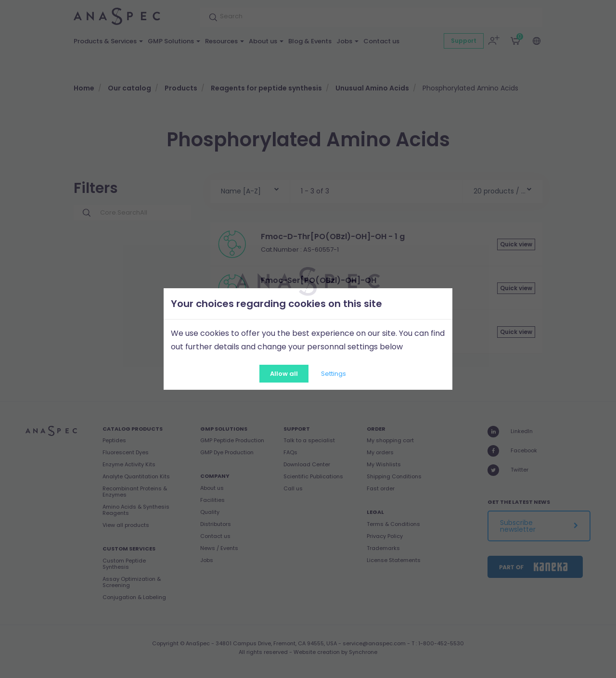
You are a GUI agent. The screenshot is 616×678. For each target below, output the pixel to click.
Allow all (284, 374)
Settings (334, 374)
